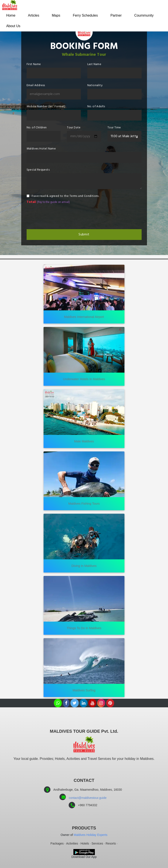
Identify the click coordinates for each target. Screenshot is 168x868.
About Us (14, 26)
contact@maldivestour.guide (88, 798)
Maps (57, 15)
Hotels (85, 843)
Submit (84, 235)
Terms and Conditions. (84, 196)
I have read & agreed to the (65, 196)
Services (97, 843)
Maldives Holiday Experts (90, 835)
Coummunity (147, 15)
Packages (57, 843)
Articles (34, 15)
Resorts (111, 843)
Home (11, 15)
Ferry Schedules (87, 15)
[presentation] (59, 216)
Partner (118, 15)
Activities (72, 843)
